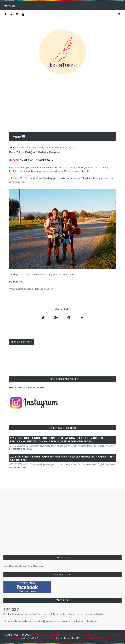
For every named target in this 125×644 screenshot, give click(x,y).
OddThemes (47, 638)
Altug (16, 160)
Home (13, 147)
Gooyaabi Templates (96, 638)
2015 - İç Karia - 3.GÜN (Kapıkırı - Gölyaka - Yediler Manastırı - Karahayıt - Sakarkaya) (62, 458)
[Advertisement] (62, 104)
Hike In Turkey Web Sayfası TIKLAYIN (27, 388)
